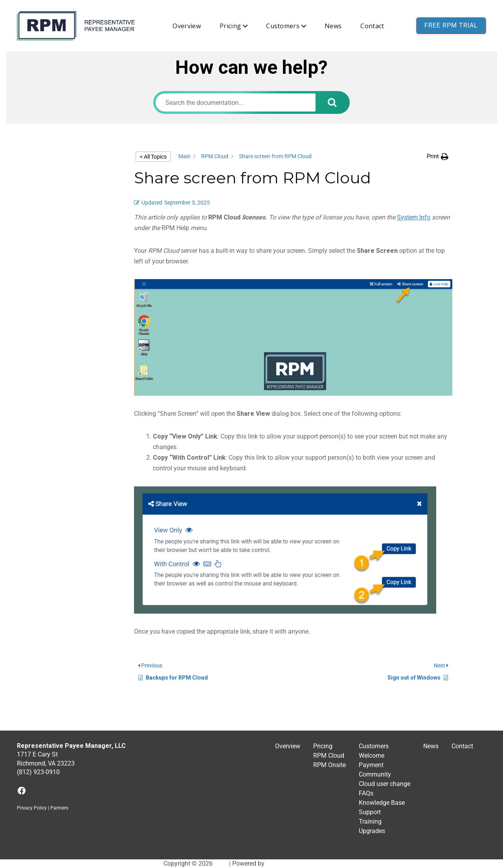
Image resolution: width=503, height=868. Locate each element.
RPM (221, 863)
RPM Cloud (329, 756)
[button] (438, 156)
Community (375, 774)
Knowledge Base (382, 803)
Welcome (372, 756)
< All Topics (153, 157)
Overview (187, 26)
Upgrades (372, 831)
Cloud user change (385, 784)
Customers (283, 26)
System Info (414, 217)
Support (370, 812)
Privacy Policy (32, 808)
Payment (371, 765)
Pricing (230, 26)
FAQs (366, 793)
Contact (372, 26)
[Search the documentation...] (236, 102)
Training (370, 821)
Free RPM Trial (451, 25)
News (333, 26)
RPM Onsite (330, 765)
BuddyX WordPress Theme (303, 863)
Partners (59, 808)
